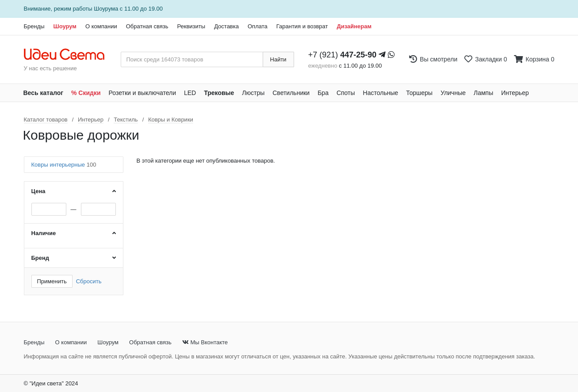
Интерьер (515, 93)
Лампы (483, 93)
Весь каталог (44, 93)
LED (190, 93)
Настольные (381, 93)
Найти (278, 59)
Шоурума (106, 9)
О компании (101, 26)
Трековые (219, 93)
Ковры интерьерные (64, 165)
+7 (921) (343, 55)
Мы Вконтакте (205, 342)
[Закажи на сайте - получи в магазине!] (5, 212)
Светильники (291, 93)
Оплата (258, 26)
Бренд (40, 258)
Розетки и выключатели (142, 93)
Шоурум (65, 26)
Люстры (253, 93)
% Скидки (86, 93)
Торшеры (419, 93)
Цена (38, 191)
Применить (52, 281)
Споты (346, 93)
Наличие (44, 233)
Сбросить (89, 281)
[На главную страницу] (69, 55)
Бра (323, 93)
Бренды (34, 26)
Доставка (226, 26)
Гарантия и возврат (302, 26)
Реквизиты (191, 26)
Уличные (453, 93)
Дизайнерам (354, 26)
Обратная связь (147, 26)
